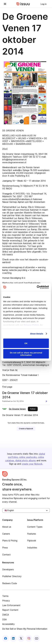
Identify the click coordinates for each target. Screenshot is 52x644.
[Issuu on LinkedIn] (13, 638)
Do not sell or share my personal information (26, 354)
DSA (4, 619)
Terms (5, 596)
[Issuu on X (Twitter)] (21, 638)
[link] (44, 4)
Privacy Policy (31, 325)
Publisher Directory (12, 576)
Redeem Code (10, 583)
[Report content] (47, 402)
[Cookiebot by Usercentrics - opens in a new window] (37, 287)
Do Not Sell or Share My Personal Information (25, 629)
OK (26, 343)
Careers (6, 534)
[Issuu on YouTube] (37, 638)
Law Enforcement (11, 605)
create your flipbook (32, 464)
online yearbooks (28, 457)
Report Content (10, 610)
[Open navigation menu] (5, 4)
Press (5, 548)
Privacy (6, 601)
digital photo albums (26, 460)
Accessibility (8, 624)
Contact (6, 555)
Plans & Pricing (10, 541)
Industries (32, 548)
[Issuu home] (23, 4)
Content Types (35, 527)
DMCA (6, 615)
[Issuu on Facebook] (6, 638)
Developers (8, 569)
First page (7, 387)
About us (7, 527)
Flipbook (32, 541)
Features (32, 534)
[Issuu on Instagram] (29, 638)
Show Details (37, 334)
